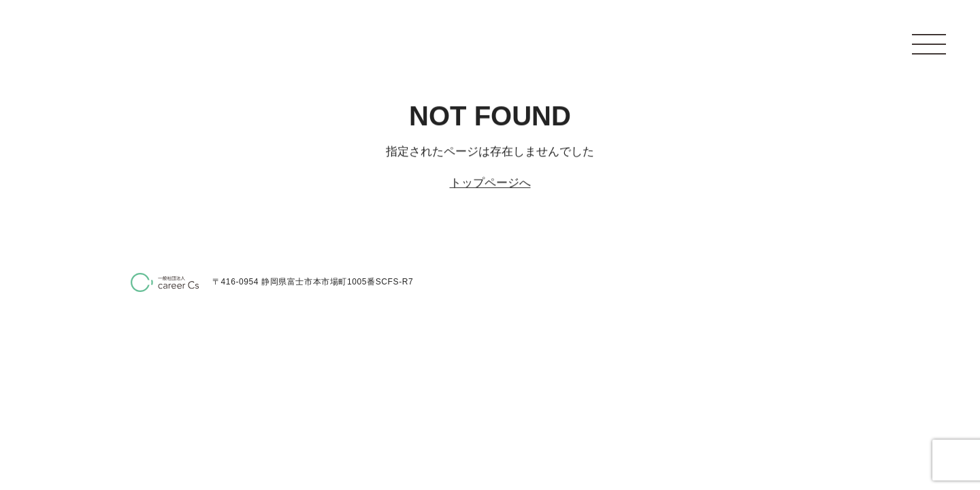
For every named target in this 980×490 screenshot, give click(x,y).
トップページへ (490, 183)
